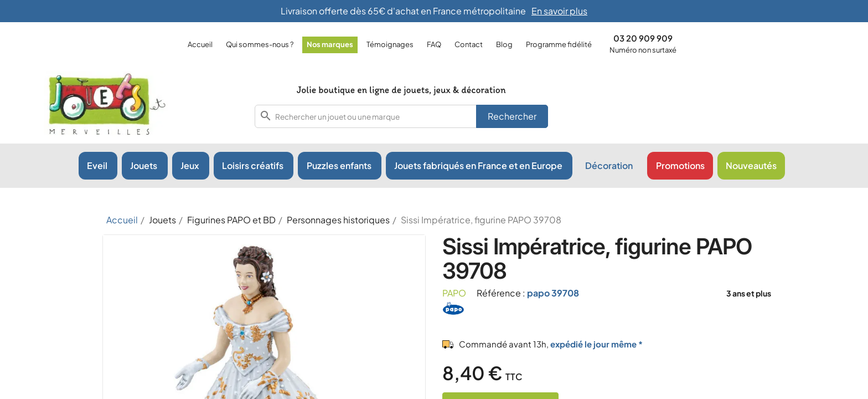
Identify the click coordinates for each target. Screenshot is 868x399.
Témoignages (390, 44)
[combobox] (401, 116)
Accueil (200, 44)
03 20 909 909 (643, 38)
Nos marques (330, 44)
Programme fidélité (559, 44)
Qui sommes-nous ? (260, 44)
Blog (504, 44)
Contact (469, 44)
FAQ (434, 44)
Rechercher (512, 116)
